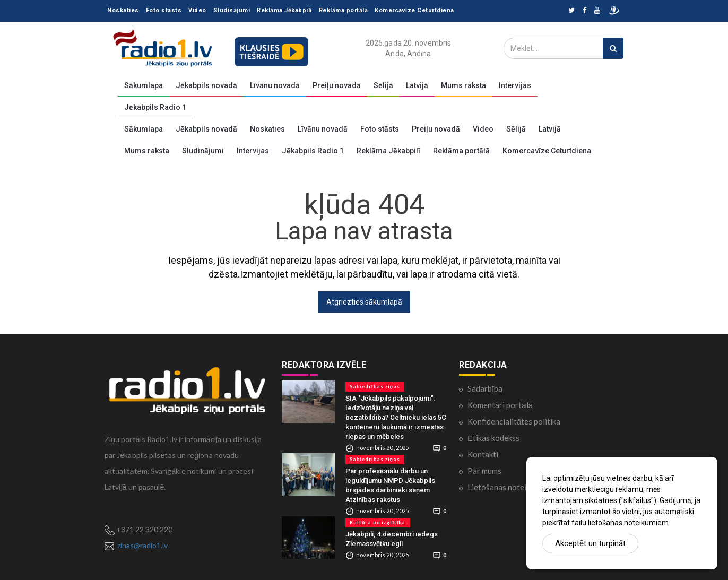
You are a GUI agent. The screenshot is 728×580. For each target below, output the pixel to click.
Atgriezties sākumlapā (364, 302)
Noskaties (123, 10)
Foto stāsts (164, 10)
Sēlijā (383, 85)
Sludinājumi (232, 10)
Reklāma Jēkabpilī (284, 10)
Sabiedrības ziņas (375, 387)
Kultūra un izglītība (378, 522)
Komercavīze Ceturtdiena (414, 10)
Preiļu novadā (337, 85)
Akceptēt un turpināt (590, 543)
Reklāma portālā (344, 10)
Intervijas (515, 85)
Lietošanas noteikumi (505, 487)
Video (197, 10)
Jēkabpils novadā (206, 85)
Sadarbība (485, 388)
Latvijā (417, 85)
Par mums (484, 471)
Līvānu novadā (275, 85)
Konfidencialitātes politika (514, 421)
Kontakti (483, 454)
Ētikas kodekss (493, 438)
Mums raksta (463, 85)
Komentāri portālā (500, 405)
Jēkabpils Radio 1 (155, 107)
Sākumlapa (144, 85)
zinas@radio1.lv (142, 545)
